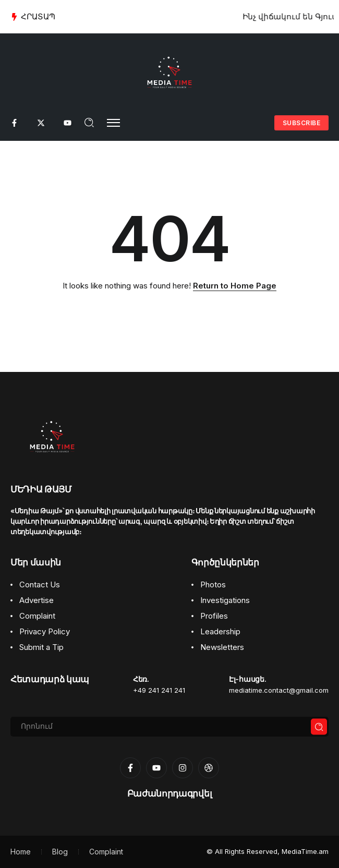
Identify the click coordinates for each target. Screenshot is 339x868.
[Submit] (319, 727)
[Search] (169, 727)
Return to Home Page (235, 286)
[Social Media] (14, 123)
